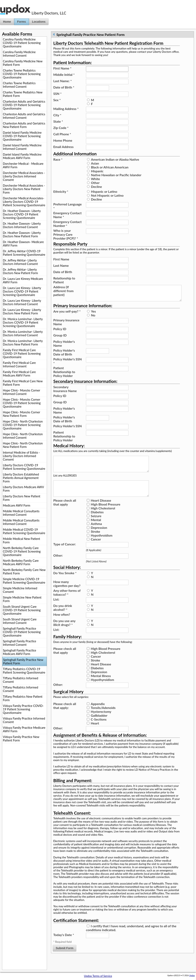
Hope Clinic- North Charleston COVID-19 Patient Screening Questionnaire (23, 425)
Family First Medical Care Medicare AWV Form (19, 374)
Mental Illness (101, 686)
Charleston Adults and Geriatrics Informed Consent (24, 116)
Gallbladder (99, 725)
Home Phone (63, 140)
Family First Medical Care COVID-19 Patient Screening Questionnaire (22, 354)
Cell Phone (62, 134)
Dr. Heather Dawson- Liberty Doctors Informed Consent (22, 225)
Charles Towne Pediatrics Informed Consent (19, 85)
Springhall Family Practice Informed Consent (19, 643)
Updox (192, 975)
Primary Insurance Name (66, 325)
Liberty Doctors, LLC (49, 13)
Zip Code (61, 128)
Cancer (96, 549)
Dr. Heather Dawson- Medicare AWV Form (23, 244)
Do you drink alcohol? (63, 617)
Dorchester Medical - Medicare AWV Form (23, 165)
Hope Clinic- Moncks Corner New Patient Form (21, 414)
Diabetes (97, 522)
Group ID (60, 338)
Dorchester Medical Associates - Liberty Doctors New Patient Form (24, 189)
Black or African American (110, 167)
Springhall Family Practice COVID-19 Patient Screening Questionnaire (22, 632)
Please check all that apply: (65, 715)
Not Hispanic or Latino (107, 195)
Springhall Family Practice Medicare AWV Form (19, 652)
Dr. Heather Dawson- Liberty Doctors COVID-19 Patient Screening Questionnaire (22, 214)
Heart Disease (101, 510)
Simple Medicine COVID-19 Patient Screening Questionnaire (24, 581)
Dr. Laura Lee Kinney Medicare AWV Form (23, 280)
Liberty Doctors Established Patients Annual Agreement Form (21, 478)
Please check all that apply (65, 512)
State (58, 121)
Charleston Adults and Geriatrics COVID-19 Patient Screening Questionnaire (24, 105)
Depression (99, 537)
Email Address (63, 147)
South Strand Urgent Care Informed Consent (20, 621)
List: (56, 609)
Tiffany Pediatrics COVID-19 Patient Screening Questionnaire (24, 671)
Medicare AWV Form (17, 505)
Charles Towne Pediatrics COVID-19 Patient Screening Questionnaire (22, 74)
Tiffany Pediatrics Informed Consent (21, 680)
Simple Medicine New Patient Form (22, 599)
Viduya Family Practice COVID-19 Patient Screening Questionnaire (23, 709)
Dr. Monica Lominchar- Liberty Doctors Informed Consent (23, 333)
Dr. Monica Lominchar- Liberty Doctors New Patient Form (23, 343)
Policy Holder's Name (64, 347)
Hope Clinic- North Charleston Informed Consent (23, 436)
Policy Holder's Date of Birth (64, 355)
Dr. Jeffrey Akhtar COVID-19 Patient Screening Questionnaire (24, 253)
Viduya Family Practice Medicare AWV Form (24, 729)
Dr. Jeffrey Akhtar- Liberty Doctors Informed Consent (20, 262)
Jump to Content (10, 2)
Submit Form (65, 958)
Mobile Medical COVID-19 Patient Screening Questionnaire (24, 531)
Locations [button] (39, 22)
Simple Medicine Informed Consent (20, 590)
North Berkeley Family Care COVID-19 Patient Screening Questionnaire (22, 551)
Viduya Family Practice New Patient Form (21, 739)
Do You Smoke (65, 583)
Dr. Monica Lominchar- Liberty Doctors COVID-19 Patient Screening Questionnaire (23, 322)
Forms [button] (22, 22)
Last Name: (62, 81)
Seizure (96, 526)
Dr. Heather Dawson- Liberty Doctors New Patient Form (22, 234)
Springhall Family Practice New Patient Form (23, 662)
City (57, 115)
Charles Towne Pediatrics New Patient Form (23, 94)
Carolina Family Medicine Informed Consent (19, 54)
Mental (96, 530)
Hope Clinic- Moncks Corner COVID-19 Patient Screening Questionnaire (22, 403)
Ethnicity (61, 191)
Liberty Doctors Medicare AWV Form (23, 489)
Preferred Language (67, 206)
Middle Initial (64, 75)
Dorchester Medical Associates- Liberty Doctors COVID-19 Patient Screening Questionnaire (24, 202)
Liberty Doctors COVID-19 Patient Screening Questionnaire (24, 467)
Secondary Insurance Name (65, 392)
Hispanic (97, 171)
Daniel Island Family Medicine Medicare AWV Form (22, 156)
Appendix (98, 714)
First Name (62, 68)
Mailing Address (66, 109)
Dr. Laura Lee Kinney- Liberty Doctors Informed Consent (22, 302)
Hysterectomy (101, 721)
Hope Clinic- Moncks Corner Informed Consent (21, 392)
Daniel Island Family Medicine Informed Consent (22, 147)
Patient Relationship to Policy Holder (64, 375)
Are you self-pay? (67, 315)
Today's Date (64, 945)
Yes (93, 315)
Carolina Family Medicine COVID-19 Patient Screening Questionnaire (22, 43)
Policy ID (60, 332)
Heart (95, 733)
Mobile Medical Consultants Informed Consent (21, 513)
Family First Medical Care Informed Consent (19, 364)
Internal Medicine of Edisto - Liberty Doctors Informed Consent (21, 456)
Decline (96, 187)
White (95, 179)
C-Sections (99, 729)
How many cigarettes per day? (67, 593)
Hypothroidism (101, 545)
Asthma (96, 533)
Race (58, 159)
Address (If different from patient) (63, 291)
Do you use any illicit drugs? (64, 632)
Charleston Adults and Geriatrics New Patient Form (24, 125)
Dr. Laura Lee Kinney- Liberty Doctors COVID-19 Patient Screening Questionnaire (22, 291)
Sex (57, 100)
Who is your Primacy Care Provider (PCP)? (66, 234)
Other (95, 183)
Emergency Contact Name (67, 215)
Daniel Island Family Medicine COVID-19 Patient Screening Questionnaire (22, 136)
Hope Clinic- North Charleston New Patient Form (23, 445)
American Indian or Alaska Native (115, 159)
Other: (58, 565)
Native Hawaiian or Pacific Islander (116, 175)
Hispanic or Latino (104, 191)
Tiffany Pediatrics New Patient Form (23, 698)
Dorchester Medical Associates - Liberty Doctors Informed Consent (24, 176)
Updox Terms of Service (98, 976)
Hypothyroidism (102, 689)
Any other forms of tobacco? (67, 602)
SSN (57, 94)
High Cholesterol (103, 518)
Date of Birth (64, 87)
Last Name (61, 265)
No (93, 318)
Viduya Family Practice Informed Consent (24, 720)
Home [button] (7, 22)
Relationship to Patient (64, 280)
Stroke (95, 541)
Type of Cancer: (65, 554)
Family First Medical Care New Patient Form (23, 383)
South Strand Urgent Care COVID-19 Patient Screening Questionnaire (22, 610)
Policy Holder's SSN (67, 364)
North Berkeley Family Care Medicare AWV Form (21, 562)
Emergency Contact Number (67, 224)
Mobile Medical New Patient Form (21, 540)
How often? (62, 624)
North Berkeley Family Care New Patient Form (24, 572)
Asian (95, 163)
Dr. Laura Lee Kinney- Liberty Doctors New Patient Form (22, 312)
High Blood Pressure (105, 514)
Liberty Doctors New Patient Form (22, 498)
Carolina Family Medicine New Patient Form (23, 63)
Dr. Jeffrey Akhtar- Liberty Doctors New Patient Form (20, 271)
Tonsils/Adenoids (103, 717)
